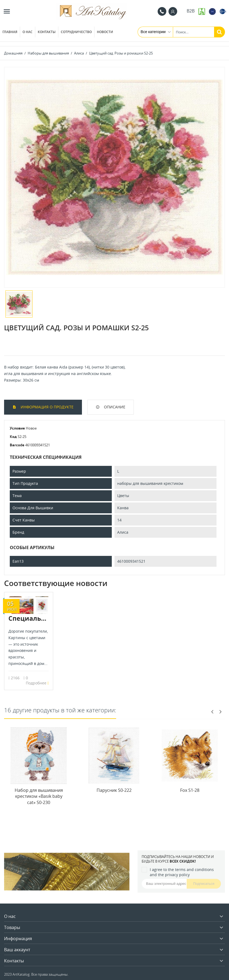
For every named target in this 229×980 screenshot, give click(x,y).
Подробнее (37, 683)
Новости (105, 32)
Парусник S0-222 (114, 790)
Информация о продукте (47, 407)
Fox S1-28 (190, 790)
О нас (28, 32)
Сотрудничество (76, 32)
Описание (114, 407)
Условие (17, 428)
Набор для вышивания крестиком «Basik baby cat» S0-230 (39, 796)
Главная (10, 32)
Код (13, 437)
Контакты (47, 32)
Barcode (17, 445)
